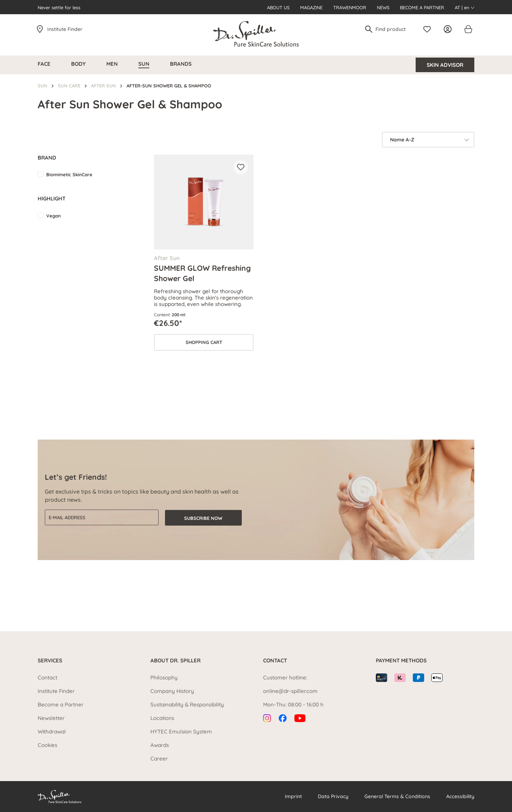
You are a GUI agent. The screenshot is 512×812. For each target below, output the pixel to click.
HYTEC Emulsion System (181, 732)
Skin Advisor (445, 65)
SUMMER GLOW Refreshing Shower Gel (202, 273)
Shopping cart (204, 342)
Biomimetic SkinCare (69, 174)
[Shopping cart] (468, 29)
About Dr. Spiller (175, 660)
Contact (47, 677)
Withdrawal (52, 732)
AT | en (465, 7)
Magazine (311, 7)
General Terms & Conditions (397, 796)
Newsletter (51, 718)
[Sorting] (428, 140)
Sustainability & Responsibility (187, 705)
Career (159, 759)
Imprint (293, 796)
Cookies (47, 745)
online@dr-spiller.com (290, 691)
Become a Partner (422, 7)
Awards (160, 745)
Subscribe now (203, 518)
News (383, 7)
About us (278, 7)
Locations (162, 718)
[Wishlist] (429, 29)
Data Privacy (333, 796)
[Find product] (393, 29)
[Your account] (449, 29)
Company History (172, 691)
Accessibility (460, 796)
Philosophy (164, 677)
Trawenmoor (350, 7)
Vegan (54, 216)
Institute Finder (65, 29)
